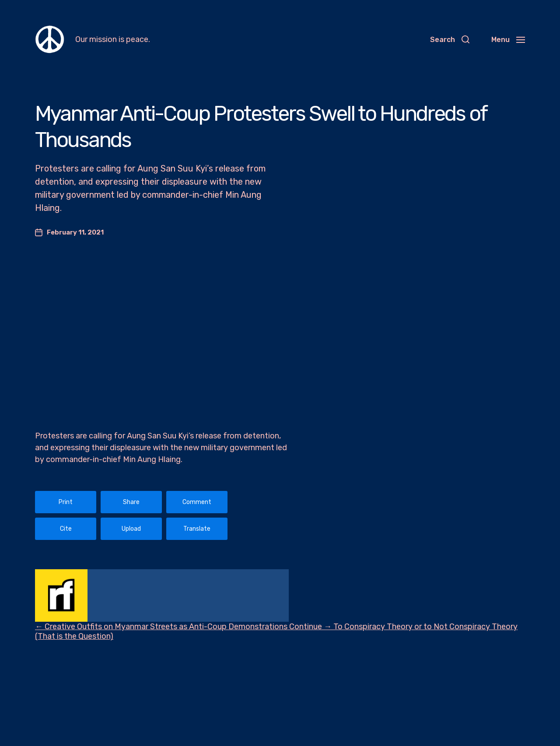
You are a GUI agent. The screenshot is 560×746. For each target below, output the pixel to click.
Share (131, 502)
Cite (66, 529)
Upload (131, 529)
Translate (197, 529)
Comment (197, 502)
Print (66, 502)
